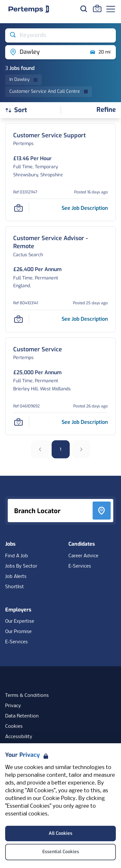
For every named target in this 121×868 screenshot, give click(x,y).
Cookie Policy (59, 799)
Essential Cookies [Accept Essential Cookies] (61, 852)
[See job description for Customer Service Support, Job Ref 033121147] (85, 208)
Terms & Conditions (27, 696)
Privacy (13, 706)
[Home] (29, 9)
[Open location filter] (45, 52)
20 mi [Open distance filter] (100, 52)
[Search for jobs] (84, 9)
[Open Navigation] (111, 9)
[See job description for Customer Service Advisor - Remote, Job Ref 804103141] (85, 319)
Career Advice (83, 556)
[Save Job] (18, 208)
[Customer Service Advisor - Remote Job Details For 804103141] (60, 242)
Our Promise (18, 632)
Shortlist (15, 587)
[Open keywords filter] (60, 35)
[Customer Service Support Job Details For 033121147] (50, 136)
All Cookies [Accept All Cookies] (60, 833)
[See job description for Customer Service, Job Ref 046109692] (85, 422)
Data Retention (22, 716)
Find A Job (17, 556)
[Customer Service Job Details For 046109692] (38, 350)
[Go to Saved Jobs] (97, 8)
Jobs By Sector (21, 566)
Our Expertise (20, 621)
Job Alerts (16, 577)
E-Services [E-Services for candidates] (80, 566)
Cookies (14, 727)
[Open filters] (106, 110)
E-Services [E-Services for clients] (16, 642)
